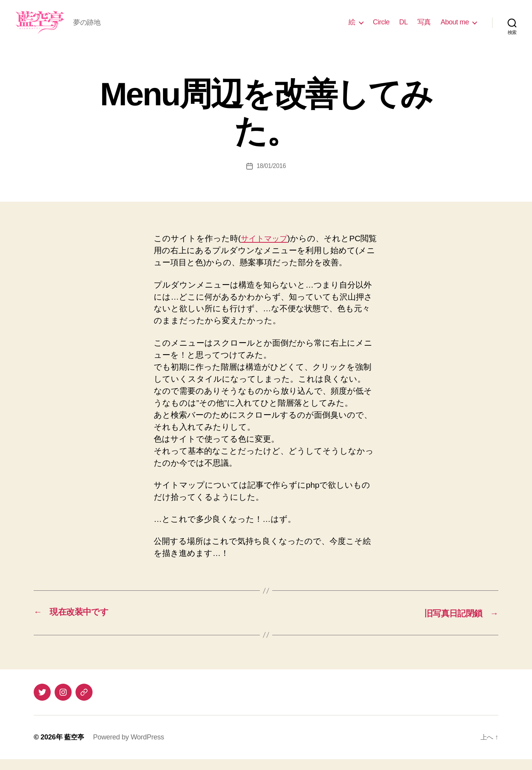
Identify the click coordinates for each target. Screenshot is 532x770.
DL (403, 28)
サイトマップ (266, 250)
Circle (381, 28)
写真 (424, 28)
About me (455, 28)
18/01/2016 (271, 177)
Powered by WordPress (130, 748)
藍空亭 (75, 748)
